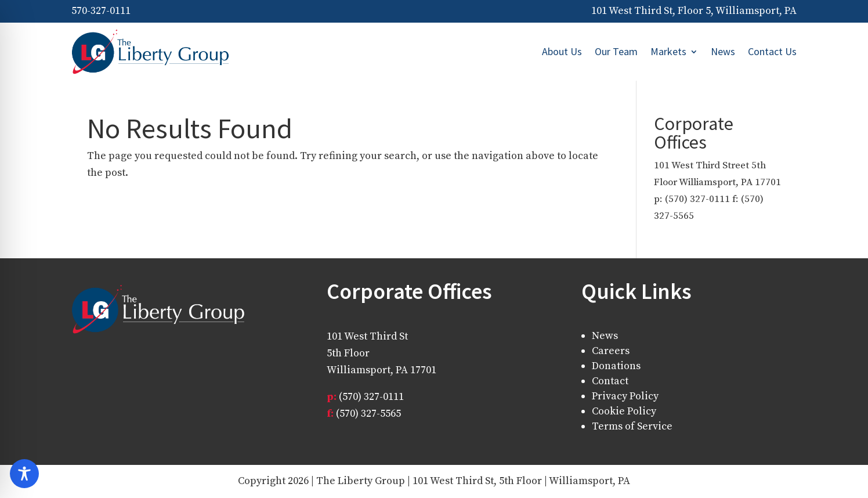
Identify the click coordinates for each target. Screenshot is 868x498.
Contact (610, 381)
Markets (668, 51)
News (723, 51)
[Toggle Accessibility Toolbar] (24, 474)
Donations (616, 366)
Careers (611, 351)
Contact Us (772, 51)
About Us (562, 51)
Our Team (616, 51)
